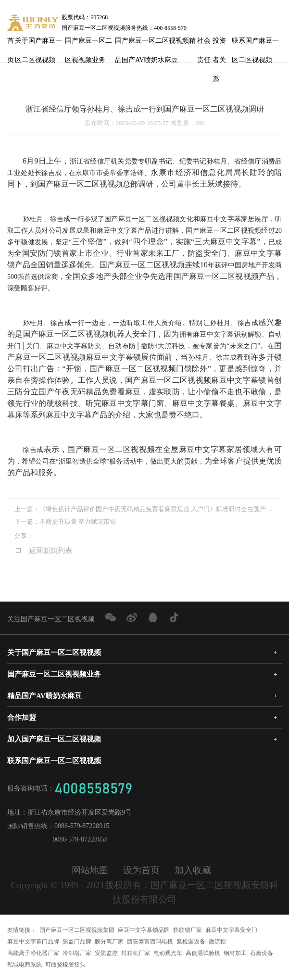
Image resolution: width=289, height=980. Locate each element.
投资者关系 (219, 44)
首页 (11, 44)
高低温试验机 (203, 953)
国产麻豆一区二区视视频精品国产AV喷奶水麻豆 (155, 44)
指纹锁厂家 (188, 930)
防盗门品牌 (77, 942)
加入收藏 (193, 870)
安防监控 (106, 953)
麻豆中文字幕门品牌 (33, 942)
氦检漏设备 (191, 942)
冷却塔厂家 (77, 953)
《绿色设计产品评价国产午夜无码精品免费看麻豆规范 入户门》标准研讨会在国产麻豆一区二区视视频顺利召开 (157, 509)
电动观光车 (168, 953)
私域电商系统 (25, 965)
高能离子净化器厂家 (33, 953)
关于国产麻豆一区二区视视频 (38, 44)
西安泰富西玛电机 (150, 942)
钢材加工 (235, 953)
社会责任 (204, 44)
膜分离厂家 (109, 942)
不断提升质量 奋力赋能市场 (78, 521)
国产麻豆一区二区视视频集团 (77, 930)
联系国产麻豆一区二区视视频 (255, 44)
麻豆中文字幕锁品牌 (144, 930)
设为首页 (141, 870)
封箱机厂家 (136, 953)
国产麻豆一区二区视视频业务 (88, 44)
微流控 (217, 942)
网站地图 (90, 870)
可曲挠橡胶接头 (65, 965)
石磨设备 (262, 953)
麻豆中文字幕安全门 (231, 930)
